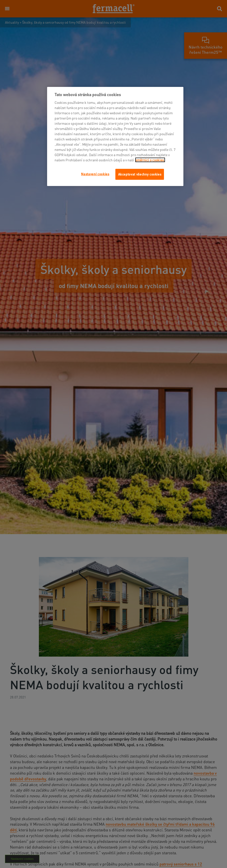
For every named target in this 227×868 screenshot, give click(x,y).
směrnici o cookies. (150, 160)
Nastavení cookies (95, 174)
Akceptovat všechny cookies (140, 174)
